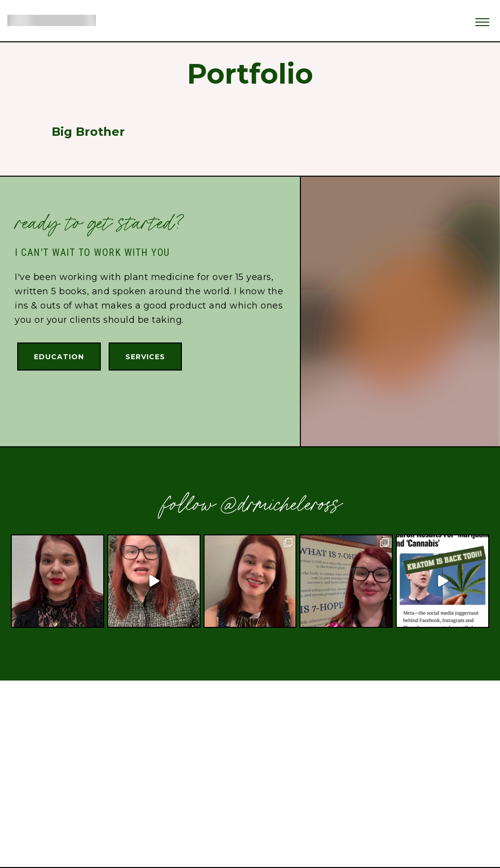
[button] (482, 19)
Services (145, 357)
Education (59, 357)
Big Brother (88, 132)
